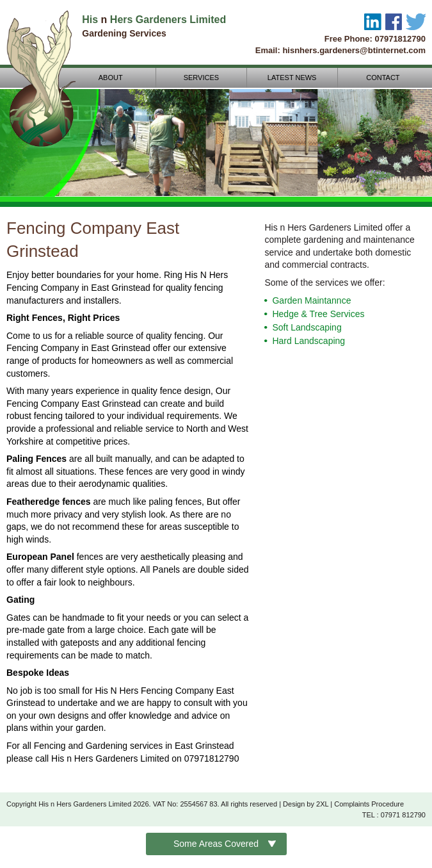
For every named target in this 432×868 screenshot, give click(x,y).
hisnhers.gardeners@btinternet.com (354, 50)
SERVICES (204, 78)
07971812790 (400, 39)
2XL (322, 804)
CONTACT (387, 78)
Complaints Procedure (369, 804)
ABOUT (114, 78)
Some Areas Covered (216, 844)
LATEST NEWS (296, 78)
